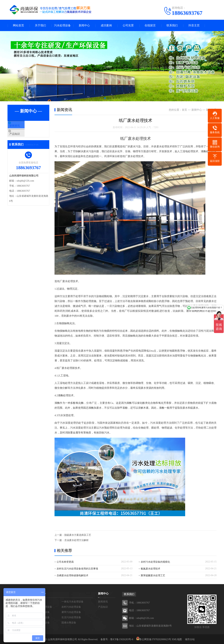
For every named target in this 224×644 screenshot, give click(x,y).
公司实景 (128, 25)
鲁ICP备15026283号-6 (122, 639)
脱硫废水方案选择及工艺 (78, 535)
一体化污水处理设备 (72, 602)
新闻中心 (84, 25)
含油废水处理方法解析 (76, 540)
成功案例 (106, 25)
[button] (105, 98)
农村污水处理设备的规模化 (155, 562)
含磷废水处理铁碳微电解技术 (72, 575)
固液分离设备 (69, 623)
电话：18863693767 (139, 610)
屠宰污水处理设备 (71, 612)
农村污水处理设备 (71, 607)
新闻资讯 (21, 126)
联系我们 (172, 25)
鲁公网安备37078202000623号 (155, 639)
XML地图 (177, 639)
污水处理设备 (62, 25)
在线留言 (150, 25)
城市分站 (190, 639)
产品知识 (21, 136)
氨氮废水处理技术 (150, 569)
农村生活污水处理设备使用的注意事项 (77, 569)
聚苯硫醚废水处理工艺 (153, 575)
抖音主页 (194, 25)
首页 (184, 110)
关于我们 (40, 25)
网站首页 (18, 25)
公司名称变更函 (65, 562)
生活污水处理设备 (71, 617)
